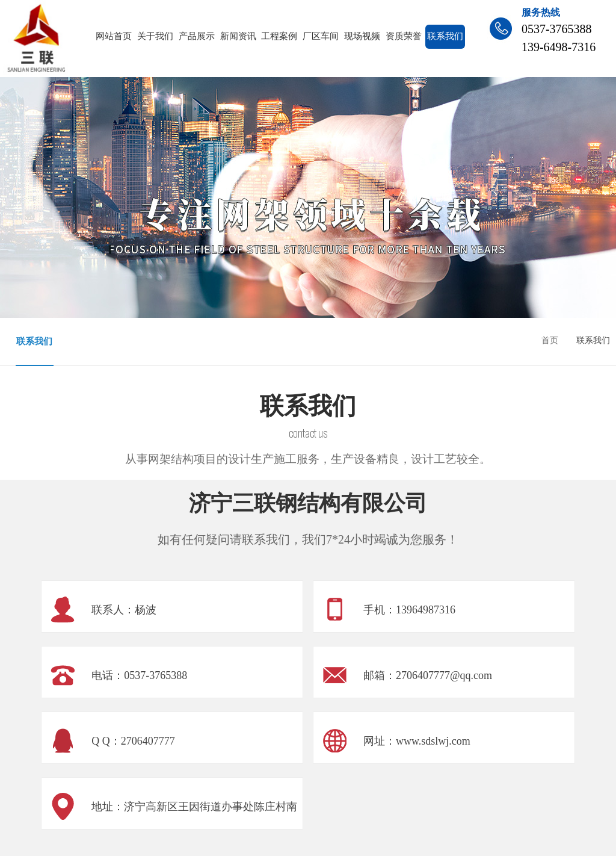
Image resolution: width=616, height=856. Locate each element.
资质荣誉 (404, 36)
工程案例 (279, 36)
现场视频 (362, 36)
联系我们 (445, 36)
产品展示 (197, 36)
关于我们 (155, 36)
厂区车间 (321, 36)
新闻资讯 (238, 36)
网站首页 (114, 36)
